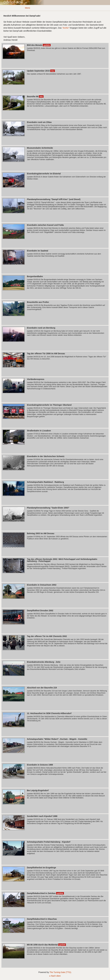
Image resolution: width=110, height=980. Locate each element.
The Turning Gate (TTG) (60, 972)
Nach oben (55, 976)
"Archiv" (66, 28)
